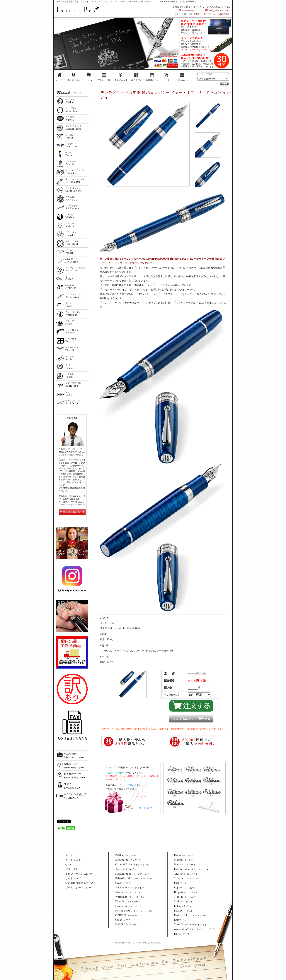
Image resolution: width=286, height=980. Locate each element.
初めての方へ (74, 80)
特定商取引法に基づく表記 (81, 883)
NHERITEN (76, 11)
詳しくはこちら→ (148, 808)
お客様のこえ (152, 80)
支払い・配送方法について (81, 874)
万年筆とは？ (71, 764)
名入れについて (73, 774)
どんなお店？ (71, 754)
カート (167, 80)
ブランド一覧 (103, 80)
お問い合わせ (182, 80)
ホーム (59, 80)
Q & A (89, 80)
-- (126, 855)
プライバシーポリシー (78, 888)
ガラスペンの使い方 (75, 794)
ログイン (69, 784)
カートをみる (73, 860)
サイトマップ (73, 878)
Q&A (68, 865)
